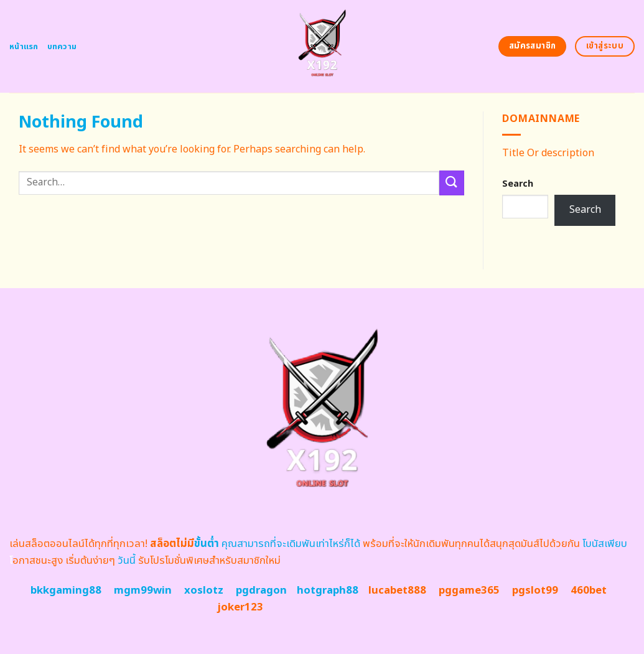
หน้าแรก (24, 47)
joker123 (240, 607)
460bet (589, 591)
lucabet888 (397, 591)
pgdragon (261, 591)
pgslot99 (535, 591)
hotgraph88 (328, 591)
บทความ (62, 47)
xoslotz (204, 591)
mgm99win (143, 591)
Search (518, 184)
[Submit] (452, 183)
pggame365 (469, 591)
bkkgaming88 (66, 591)
